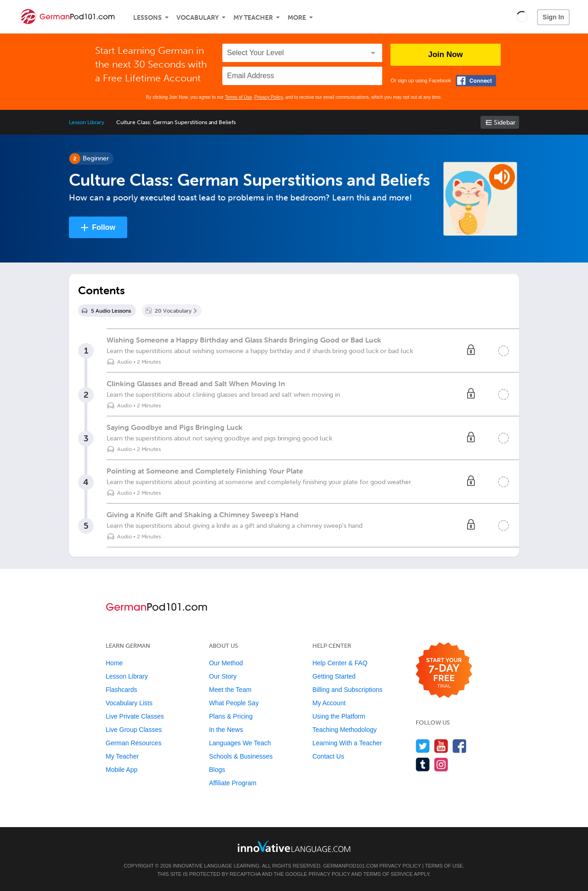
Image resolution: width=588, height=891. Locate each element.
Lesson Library (87, 122)
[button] (522, 17)
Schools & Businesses (241, 756)
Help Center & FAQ (340, 663)
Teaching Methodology (345, 730)
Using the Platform (339, 716)
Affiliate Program (233, 783)
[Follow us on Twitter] (423, 746)
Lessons (147, 18)
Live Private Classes (135, 716)
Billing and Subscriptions (348, 690)
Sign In (553, 17)
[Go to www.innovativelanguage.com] (294, 846)
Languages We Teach (240, 743)
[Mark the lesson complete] (503, 351)
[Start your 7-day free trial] (444, 671)
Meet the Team (230, 690)
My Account (329, 703)
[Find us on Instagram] (441, 764)
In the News (226, 730)
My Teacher (253, 18)
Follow (104, 227)
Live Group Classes (134, 730)
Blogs (217, 770)
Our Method (226, 663)
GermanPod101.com (351, 866)
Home (114, 663)
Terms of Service (388, 874)
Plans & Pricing (231, 716)
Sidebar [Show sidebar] (505, 123)
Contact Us (328, 756)
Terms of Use (238, 97)
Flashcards (121, 690)
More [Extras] (297, 18)
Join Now (446, 54)
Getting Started (334, 676)
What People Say (234, 703)
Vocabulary (198, 18)
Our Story (223, 676)
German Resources (133, 743)
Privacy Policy (269, 97)
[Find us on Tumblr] (423, 764)
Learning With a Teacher (347, 743)
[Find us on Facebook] (460, 746)
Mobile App (122, 770)
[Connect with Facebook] (476, 81)
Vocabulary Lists (129, 703)
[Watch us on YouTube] (441, 746)
